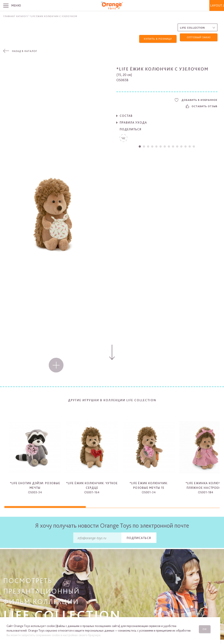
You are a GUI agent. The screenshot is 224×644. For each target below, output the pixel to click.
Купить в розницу (158, 37)
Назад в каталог (25, 50)
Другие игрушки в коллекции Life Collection (112, 399)
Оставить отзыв (202, 105)
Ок (208, 628)
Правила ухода (133, 121)
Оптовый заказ (199, 37)
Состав (126, 114)
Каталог (22, 16)
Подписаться (139, 536)
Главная (9, 16)
